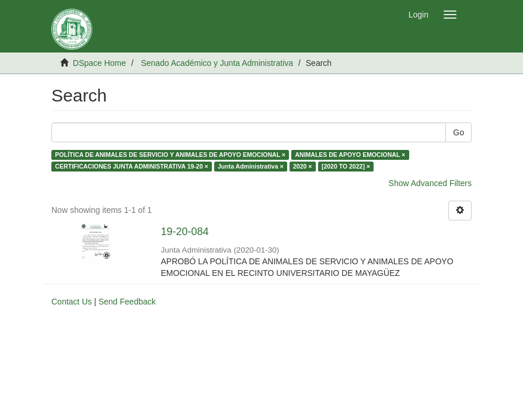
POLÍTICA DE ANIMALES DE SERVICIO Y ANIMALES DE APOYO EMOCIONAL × (170, 155)
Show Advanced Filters (430, 183)
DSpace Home (100, 63)
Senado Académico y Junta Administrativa (217, 63)
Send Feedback (127, 302)
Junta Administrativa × (251, 166)
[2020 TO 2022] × (346, 166)
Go (459, 132)
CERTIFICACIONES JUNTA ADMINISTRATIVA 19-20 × (131, 166)
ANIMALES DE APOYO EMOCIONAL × (350, 155)
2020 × (302, 166)
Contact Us (72, 302)
